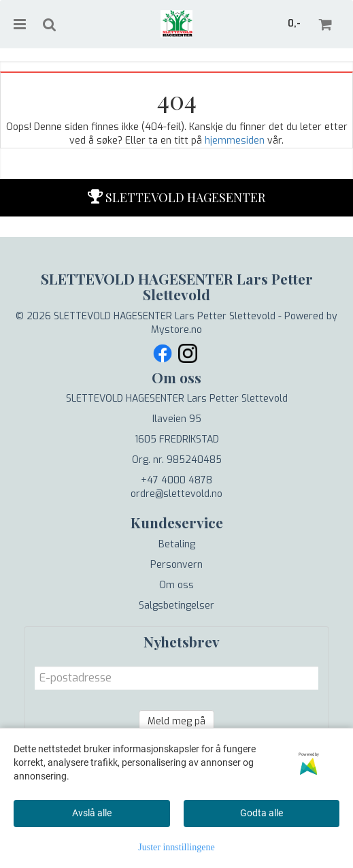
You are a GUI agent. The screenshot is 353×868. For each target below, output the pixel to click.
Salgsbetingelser (176, 606)
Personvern (176, 565)
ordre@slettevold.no (176, 494)
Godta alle (262, 813)
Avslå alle (92, 813)
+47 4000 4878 (176, 480)
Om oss (176, 585)
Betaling (177, 544)
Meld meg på (176, 721)
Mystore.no (176, 330)
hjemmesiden (235, 141)
